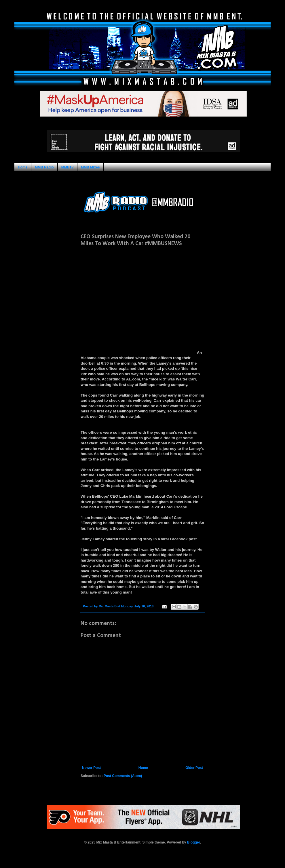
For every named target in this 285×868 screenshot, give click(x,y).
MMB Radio (44, 167)
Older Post (194, 768)
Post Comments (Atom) (123, 776)
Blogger (194, 842)
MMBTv (68, 167)
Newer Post (91, 768)
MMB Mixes (90, 167)
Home (23, 167)
